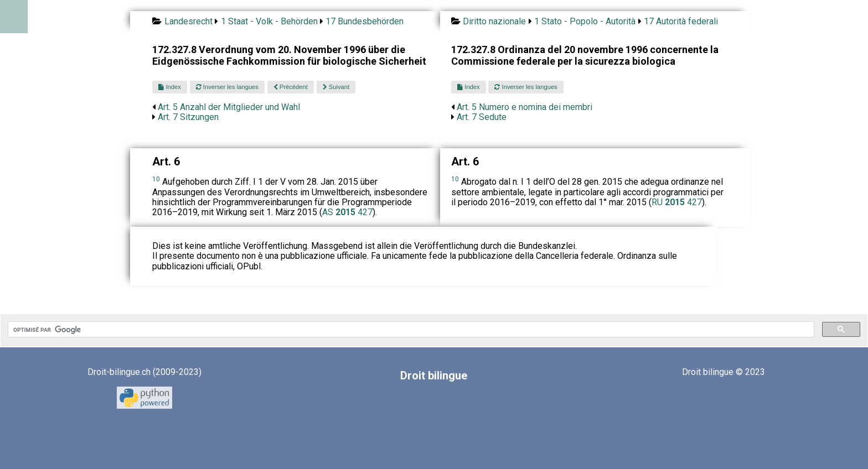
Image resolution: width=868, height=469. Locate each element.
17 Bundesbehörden (365, 21)
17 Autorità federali (681, 21)
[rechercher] (410, 330)
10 (156, 179)
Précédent (291, 87)
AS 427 (347, 212)
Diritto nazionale (494, 21)
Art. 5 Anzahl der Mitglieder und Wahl (229, 107)
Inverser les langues (227, 87)
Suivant (336, 87)
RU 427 (677, 202)
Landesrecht (188, 21)
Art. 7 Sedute (482, 117)
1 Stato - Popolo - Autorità (585, 21)
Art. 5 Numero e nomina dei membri (525, 107)
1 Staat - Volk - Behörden (269, 21)
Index (169, 87)
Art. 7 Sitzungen (188, 117)
